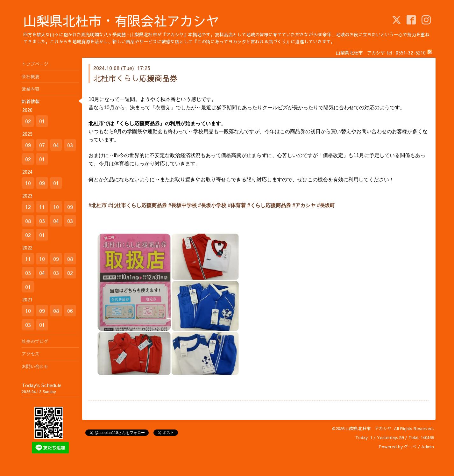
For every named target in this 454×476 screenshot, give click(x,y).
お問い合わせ (35, 366)
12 (28, 207)
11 (42, 207)
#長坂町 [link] (326, 205)
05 (42, 221)
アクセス (31, 354)
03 (70, 145)
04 (56, 145)
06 (70, 311)
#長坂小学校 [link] (212, 205)
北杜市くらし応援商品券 (135, 78)
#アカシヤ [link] (304, 205)
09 (28, 145)
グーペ (410, 447)
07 (42, 145)
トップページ (35, 64)
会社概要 (31, 76)
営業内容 (31, 89)
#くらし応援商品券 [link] (269, 205)
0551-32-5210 (411, 53)
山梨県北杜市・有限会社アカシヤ (121, 21)
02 (28, 121)
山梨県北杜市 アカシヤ (369, 429)
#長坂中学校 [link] (183, 205)
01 (42, 121)
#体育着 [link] (237, 205)
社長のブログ (35, 341)
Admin (428, 447)
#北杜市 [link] (98, 205)
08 (28, 221)
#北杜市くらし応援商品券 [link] (137, 205)
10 (28, 183)
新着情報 (31, 101)
